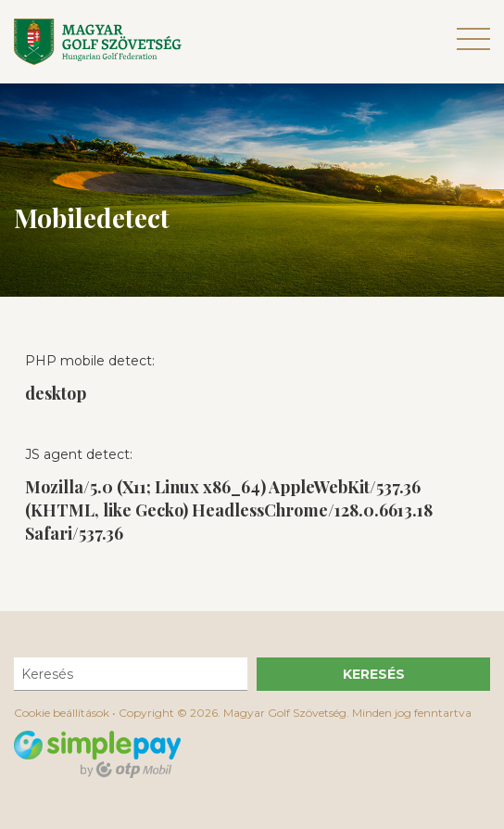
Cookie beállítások (62, 713)
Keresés (374, 674)
